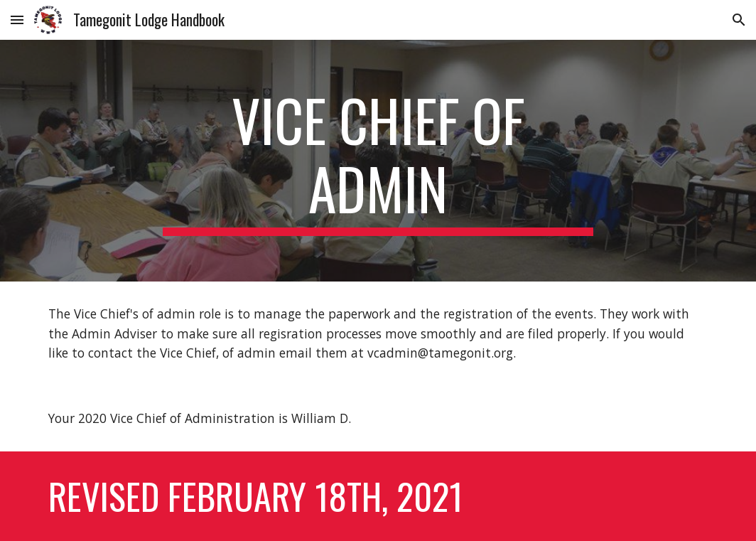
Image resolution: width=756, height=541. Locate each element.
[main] (378, 161)
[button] (17, 20)
